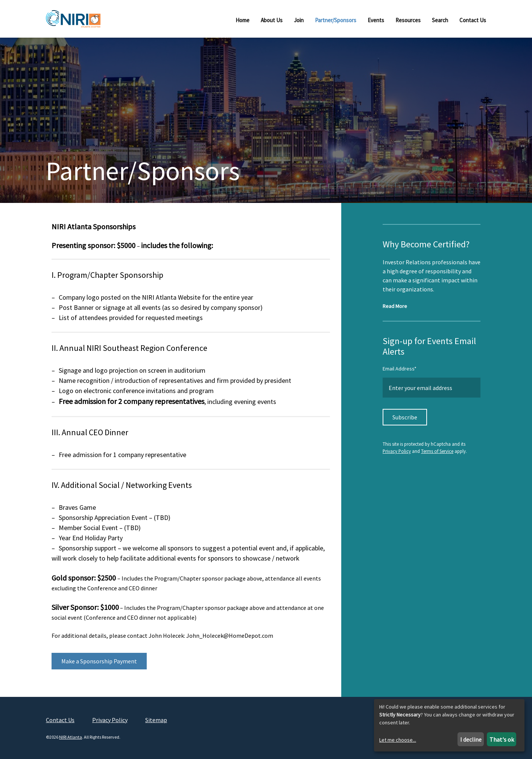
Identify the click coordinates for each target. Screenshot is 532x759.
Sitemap (156, 724)
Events (376, 20)
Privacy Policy (397, 456)
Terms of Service (437, 456)
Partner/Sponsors (336, 20)
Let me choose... (398, 740)
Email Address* (400, 373)
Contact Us (473, 20)
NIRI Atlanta (71, 741)
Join (299, 20)
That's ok (502, 739)
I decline (471, 739)
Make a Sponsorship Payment (99, 665)
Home (242, 20)
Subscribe (405, 421)
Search (440, 20)
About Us (272, 20)
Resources (408, 20)
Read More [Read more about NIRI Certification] (395, 310)
